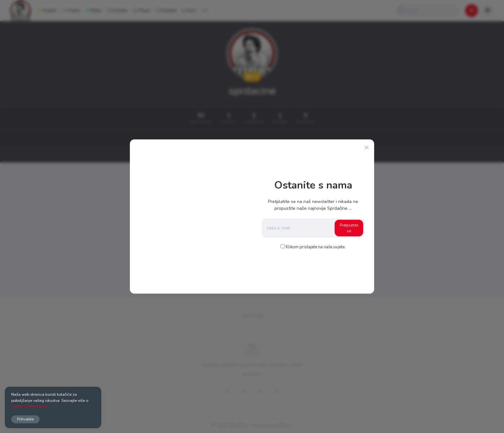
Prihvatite (25, 419)
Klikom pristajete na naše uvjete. (316, 247)
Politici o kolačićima (29, 406)
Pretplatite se (349, 228)
